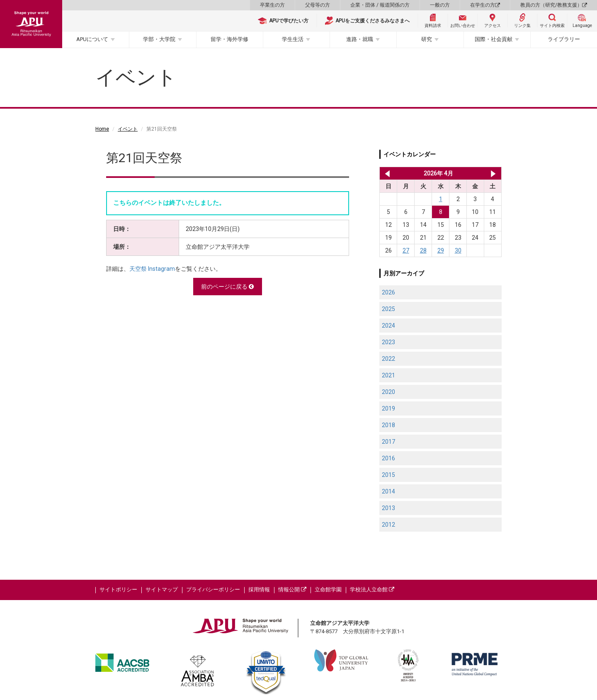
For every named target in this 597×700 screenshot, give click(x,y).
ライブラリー (564, 39)
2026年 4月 (438, 173)
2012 (388, 525)
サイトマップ (162, 589)
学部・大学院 (159, 39)
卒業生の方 (272, 5)
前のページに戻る (227, 287)
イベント (128, 129)
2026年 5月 (493, 173)
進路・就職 (360, 39)
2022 (388, 359)
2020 (388, 392)
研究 (427, 39)
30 (458, 250)
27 (406, 250)
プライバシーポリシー (213, 589)
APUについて (92, 39)
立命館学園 (328, 589)
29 (441, 250)
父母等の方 (318, 5)
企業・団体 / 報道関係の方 (380, 5)
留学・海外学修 (229, 39)
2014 (388, 491)
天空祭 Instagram (152, 269)
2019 (388, 408)
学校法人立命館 (372, 589)
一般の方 (440, 5)
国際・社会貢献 (494, 39)
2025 (388, 309)
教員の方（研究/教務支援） (554, 5)
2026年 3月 (386, 173)
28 (423, 250)
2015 (388, 475)
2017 (388, 442)
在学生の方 (485, 5)
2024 (388, 326)
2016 (388, 458)
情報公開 (292, 589)
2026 (388, 292)
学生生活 (293, 39)
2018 (388, 425)
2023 (388, 342)
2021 (388, 375)
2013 (388, 508)
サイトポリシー (118, 589)
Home (102, 129)
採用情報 (259, 589)
